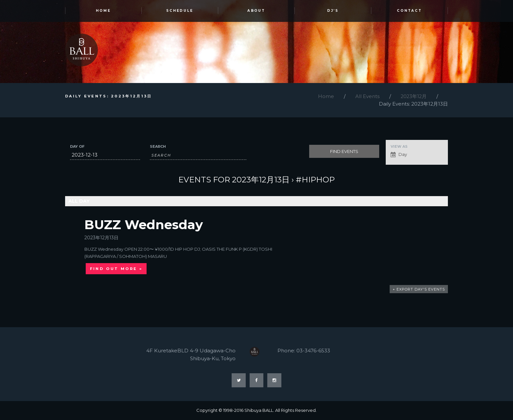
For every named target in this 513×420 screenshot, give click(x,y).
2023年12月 (413, 97)
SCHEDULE (180, 11)
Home (325, 97)
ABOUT (256, 11)
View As (399, 147)
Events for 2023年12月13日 (234, 180)
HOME (103, 11)
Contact (410, 11)
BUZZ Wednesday (144, 225)
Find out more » (116, 269)
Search (158, 147)
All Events (366, 97)
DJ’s (333, 11)
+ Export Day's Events (419, 290)
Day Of (77, 147)
